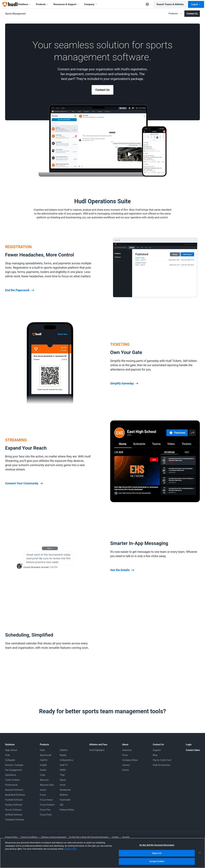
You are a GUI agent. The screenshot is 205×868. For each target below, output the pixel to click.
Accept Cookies (157, 861)
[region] (102, 853)
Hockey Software (14, 805)
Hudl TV (64, 765)
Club (7, 755)
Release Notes (67, 810)
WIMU (63, 770)
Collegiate (10, 760)
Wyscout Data (47, 785)
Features (175, 14)
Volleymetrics (66, 760)
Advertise (127, 750)
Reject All (157, 853)
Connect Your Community (24, 483)
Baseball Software (14, 790)
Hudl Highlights (97, 750)
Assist (43, 790)
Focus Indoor (46, 800)
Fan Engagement (14, 770)
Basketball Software (15, 795)
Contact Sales (193, 750)
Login (189, 745)
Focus (43, 795)
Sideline (64, 750)
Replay (63, 755)
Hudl (42, 750)
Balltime (64, 795)
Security (126, 837)
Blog (155, 755)
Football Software (14, 800)
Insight (43, 765)
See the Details (122, 570)
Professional (11, 785)
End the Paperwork (20, 290)
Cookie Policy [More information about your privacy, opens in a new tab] (71, 849)
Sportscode (46, 755)
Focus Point (46, 815)
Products (42, 4)
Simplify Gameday (125, 383)
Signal (63, 780)
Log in (196, 4)
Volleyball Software (15, 820)
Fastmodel (65, 800)
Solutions (25, 4)
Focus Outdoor (47, 805)
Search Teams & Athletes (170, 4)
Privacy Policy (11, 837)
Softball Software (14, 815)
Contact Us (192, 14)
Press (125, 755)
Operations (11, 775)
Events (125, 770)
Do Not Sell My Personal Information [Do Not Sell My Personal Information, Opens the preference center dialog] (157, 845)
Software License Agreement (53, 837)
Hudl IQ (44, 760)
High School (11, 750)
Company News (130, 760)
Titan (62, 775)
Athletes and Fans (98, 745)
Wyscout (44, 780)
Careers (126, 765)
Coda (43, 775)
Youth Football (12, 780)
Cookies (115, 837)
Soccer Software (13, 810)
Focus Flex (45, 810)
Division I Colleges (14, 765)
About (125, 745)
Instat (63, 785)
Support (157, 750)
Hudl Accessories (162, 765)
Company (91, 4)
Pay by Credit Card (162, 760)
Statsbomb (65, 790)
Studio (43, 770)
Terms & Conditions (29, 837)
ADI (61, 805)
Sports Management (15, 14)
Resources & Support (66, 4)
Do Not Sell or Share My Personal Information (89, 837)
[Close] (200, 853)
